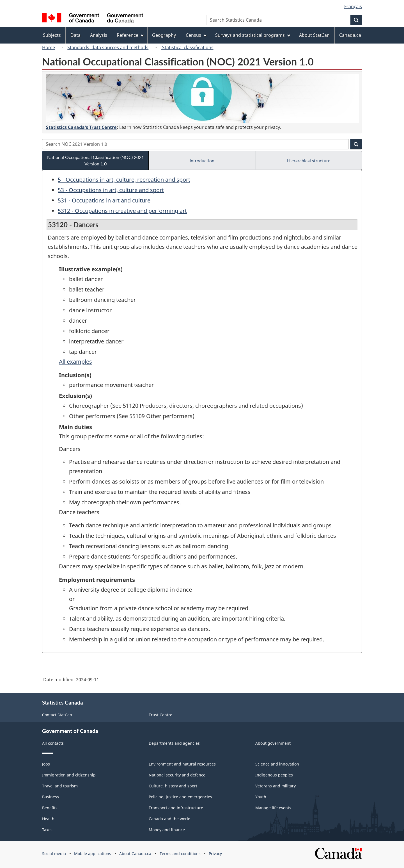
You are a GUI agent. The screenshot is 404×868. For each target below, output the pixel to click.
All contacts (53, 743)
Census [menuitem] (196, 35)
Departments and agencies (174, 743)
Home (49, 47)
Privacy (215, 854)
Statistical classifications (187, 47)
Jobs (46, 764)
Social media (54, 854)
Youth (261, 797)
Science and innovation (277, 764)
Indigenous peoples (274, 775)
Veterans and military (276, 786)
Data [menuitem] (75, 35)
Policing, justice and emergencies (180, 797)
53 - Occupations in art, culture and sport (111, 190)
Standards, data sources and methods (108, 47)
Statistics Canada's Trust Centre (81, 127)
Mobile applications (93, 854)
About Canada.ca (135, 854)
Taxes (47, 830)
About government (273, 743)
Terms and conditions (180, 854)
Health (48, 819)
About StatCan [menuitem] (314, 35)
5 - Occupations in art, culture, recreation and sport (124, 180)
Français (353, 6)
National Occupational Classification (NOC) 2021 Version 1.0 (96, 160)
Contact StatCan (57, 715)
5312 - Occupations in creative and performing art (122, 211)
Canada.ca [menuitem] (350, 35)
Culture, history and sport (173, 786)
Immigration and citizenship (69, 775)
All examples (75, 362)
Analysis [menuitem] (99, 35)
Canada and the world (170, 819)
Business (50, 797)
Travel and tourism (60, 786)
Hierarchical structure (309, 160)
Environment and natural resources (182, 764)
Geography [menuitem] (164, 35)
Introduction (202, 160)
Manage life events (273, 808)
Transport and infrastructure (176, 808)
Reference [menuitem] (130, 35)
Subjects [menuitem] (52, 35)
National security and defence (177, 775)
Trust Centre (160, 715)
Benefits (50, 808)
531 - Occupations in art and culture (104, 200)
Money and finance (167, 830)
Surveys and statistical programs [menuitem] (253, 35)
